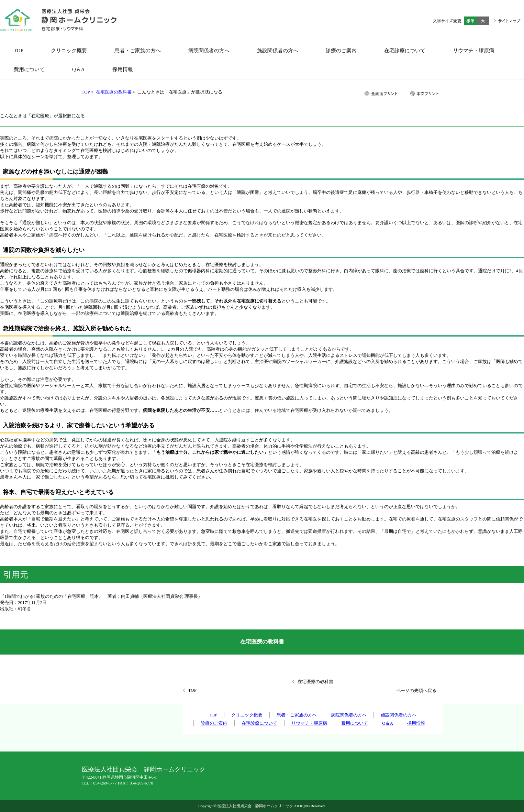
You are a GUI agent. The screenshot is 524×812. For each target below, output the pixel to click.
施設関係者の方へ (399, 715)
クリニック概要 (247, 715)
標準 (470, 21)
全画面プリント (381, 94)
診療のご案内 (214, 723)
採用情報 (416, 723)
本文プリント (424, 94)
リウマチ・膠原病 (309, 723)
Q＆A (388, 723)
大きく (483, 21)
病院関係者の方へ (349, 715)
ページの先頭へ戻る (416, 690)
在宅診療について (259, 723)
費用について (355, 723)
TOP (86, 92)
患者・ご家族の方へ (297, 715)
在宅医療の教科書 (114, 92)
